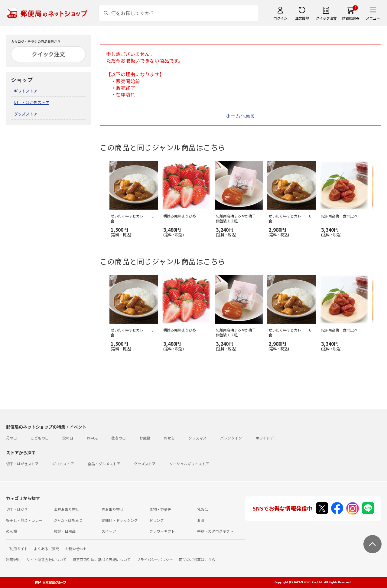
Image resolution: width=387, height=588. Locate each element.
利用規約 (13, 559)
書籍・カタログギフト (215, 531)
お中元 (92, 438)
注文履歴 (302, 18)
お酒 (201, 520)
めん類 (11, 531)
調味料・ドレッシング (120, 520)
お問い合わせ (76, 549)
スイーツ (109, 531)
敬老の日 (119, 438)
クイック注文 (326, 18)
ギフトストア (26, 91)
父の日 (68, 438)
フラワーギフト (162, 531)
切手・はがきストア (32, 102)
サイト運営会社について (47, 559)
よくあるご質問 (47, 549)
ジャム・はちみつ (68, 520)
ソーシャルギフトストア (189, 464)
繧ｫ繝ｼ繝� (351, 18)
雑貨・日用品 (65, 531)
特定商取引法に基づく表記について (102, 559)
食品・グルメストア (104, 464)
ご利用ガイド (17, 549)
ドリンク (157, 520)
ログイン (280, 18)
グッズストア (26, 114)
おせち (169, 438)
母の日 (11, 438)
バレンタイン (231, 438)
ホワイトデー (266, 438)
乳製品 (203, 509)
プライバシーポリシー (155, 559)
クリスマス (197, 438)
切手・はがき (17, 509)
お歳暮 (145, 438)
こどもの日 (40, 438)
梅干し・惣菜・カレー (24, 520)
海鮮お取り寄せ (67, 509)
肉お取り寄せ (112, 509)
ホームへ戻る (240, 116)
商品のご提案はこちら (197, 559)
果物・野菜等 (160, 509)
